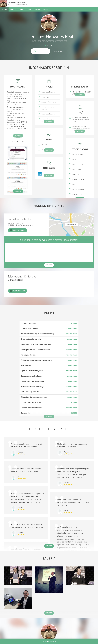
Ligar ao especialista (18, 230)
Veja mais (18, 191)
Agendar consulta (49, 641)
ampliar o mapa (72, 225)
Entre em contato (59, 51)
